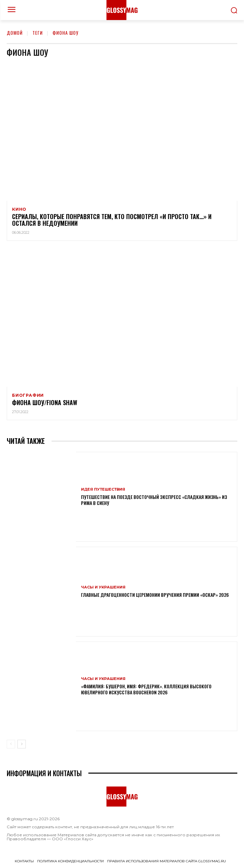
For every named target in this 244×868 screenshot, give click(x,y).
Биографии (28, 395)
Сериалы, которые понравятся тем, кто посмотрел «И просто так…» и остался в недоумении (112, 220)
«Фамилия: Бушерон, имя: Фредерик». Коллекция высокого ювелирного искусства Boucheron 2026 (146, 689)
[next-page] (22, 744)
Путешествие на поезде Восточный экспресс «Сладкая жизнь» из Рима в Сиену (154, 500)
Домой (15, 33)
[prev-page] (11, 744)
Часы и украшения (103, 587)
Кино (19, 209)
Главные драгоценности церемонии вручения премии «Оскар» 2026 (155, 595)
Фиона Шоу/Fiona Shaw (45, 402)
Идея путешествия (103, 489)
